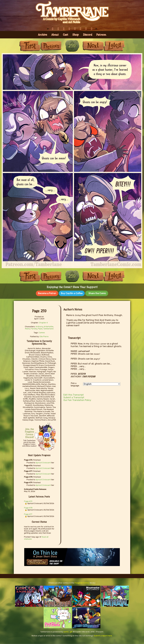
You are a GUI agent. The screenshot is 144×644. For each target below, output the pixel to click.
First (30, 46)
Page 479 (28, 501)
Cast (66, 35)
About (55, 35)
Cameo (42, 332)
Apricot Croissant (43, 462)
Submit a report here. (103, 635)
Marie (27, 328)
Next (93, 46)
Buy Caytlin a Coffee (72, 293)
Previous (51, 46)
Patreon (101, 35)
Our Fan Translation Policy (77, 400)
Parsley (34, 328)
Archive (43, 35)
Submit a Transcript (74, 397)
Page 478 (28, 507)
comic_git (68, 631)
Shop (76, 35)
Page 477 (28, 514)
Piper (40, 328)
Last (114, 46)
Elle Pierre (44, 336)
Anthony (39, 326)
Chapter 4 (43, 322)
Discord (88, 35)
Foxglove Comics (82, 582)
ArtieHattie (49, 326)
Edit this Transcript (74, 394)
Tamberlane (48, 328)
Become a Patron (47, 293)
